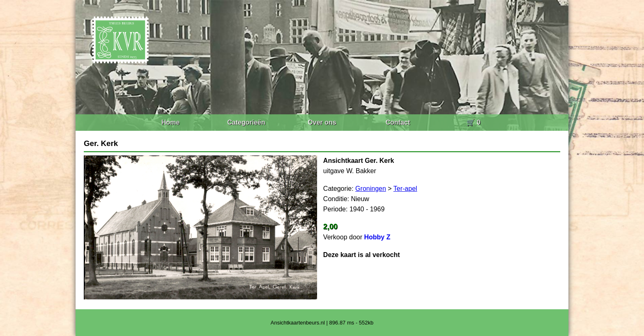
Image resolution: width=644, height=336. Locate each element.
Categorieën (246, 122)
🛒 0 (473, 122)
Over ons (322, 122)
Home (170, 122)
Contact (398, 122)
